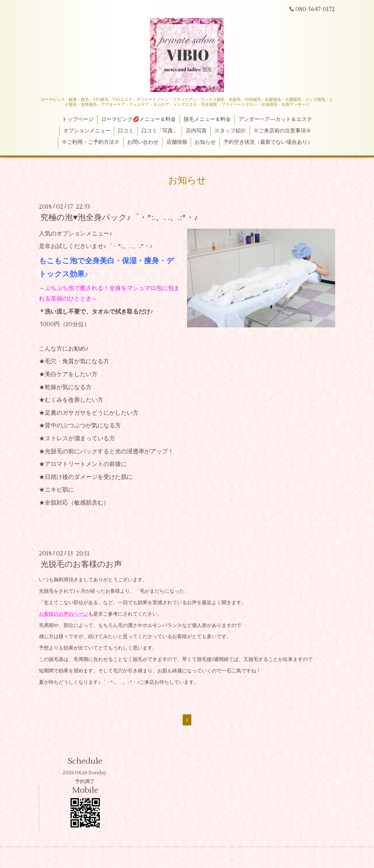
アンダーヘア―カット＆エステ (275, 119)
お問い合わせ (143, 142)
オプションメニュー (87, 131)
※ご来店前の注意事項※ (282, 131)
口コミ (126, 131)
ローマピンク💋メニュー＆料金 (139, 119)
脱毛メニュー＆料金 (207, 119)
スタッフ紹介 (230, 131)
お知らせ (205, 142)
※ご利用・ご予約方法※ (91, 142)
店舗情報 (177, 142)
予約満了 (85, 782)
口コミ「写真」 (160, 131)
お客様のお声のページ (64, 614)
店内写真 (196, 131)
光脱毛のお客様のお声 (81, 564)
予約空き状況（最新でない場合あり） (268, 142)
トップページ (78, 119)
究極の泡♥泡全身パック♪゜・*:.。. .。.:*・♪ (119, 218)
